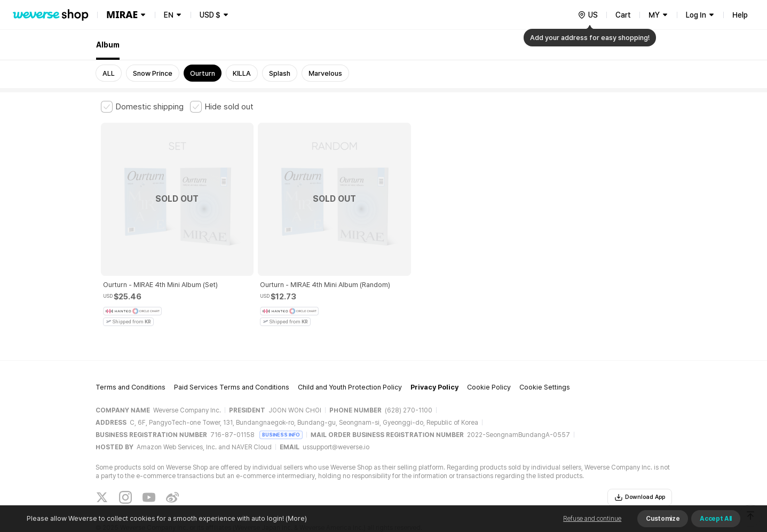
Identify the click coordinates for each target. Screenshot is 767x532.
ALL (109, 73)
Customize (663, 519)
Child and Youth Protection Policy (350, 354)
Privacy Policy (434, 354)
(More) (295, 518)
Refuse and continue (592, 519)
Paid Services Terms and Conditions (232, 354)
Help (740, 15)
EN (169, 15)
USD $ (210, 15)
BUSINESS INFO (281, 400)
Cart (623, 15)
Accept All (716, 519)
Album (108, 45)
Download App (640, 463)
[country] (588, 15)
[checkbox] (142, 107)
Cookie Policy (489, 354)
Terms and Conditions (131, 354)
